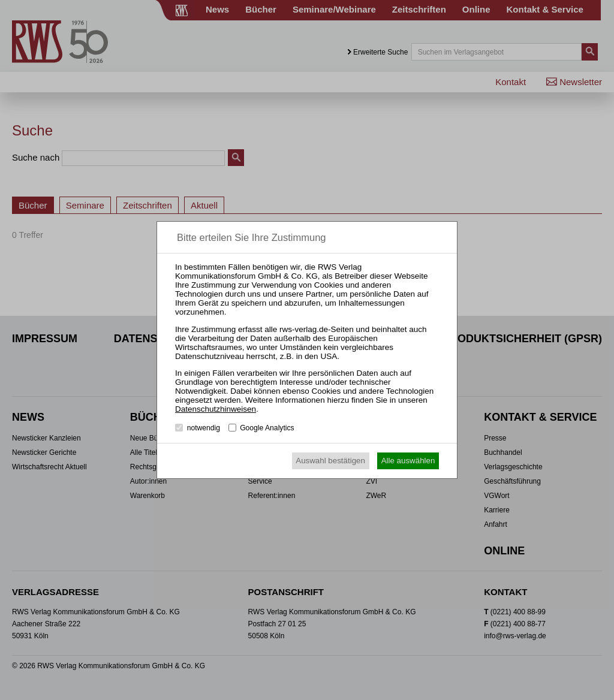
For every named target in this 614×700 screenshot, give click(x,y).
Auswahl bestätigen (330, 461)
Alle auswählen (408, 461)
